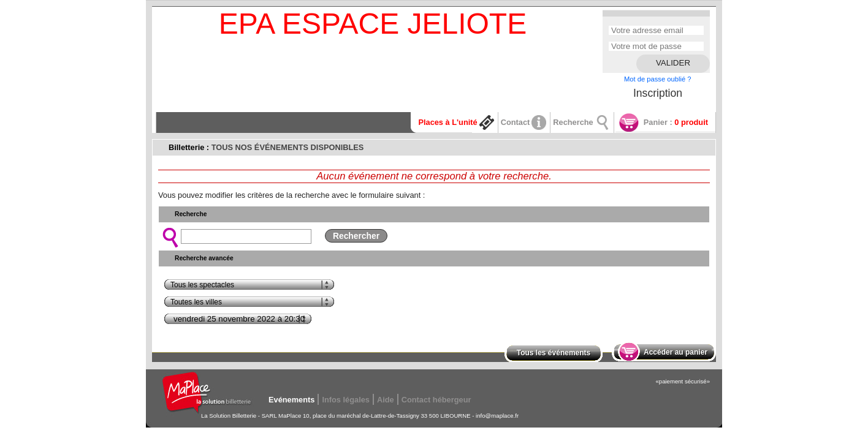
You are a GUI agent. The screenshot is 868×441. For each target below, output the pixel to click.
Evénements (291, 400)
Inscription (658, 93)
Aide (386, 400)
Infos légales (346, 400)
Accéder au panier (676, 352)
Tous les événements (554, 353)
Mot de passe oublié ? (657, 79)
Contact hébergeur (436, 400)
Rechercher (356, 236)
